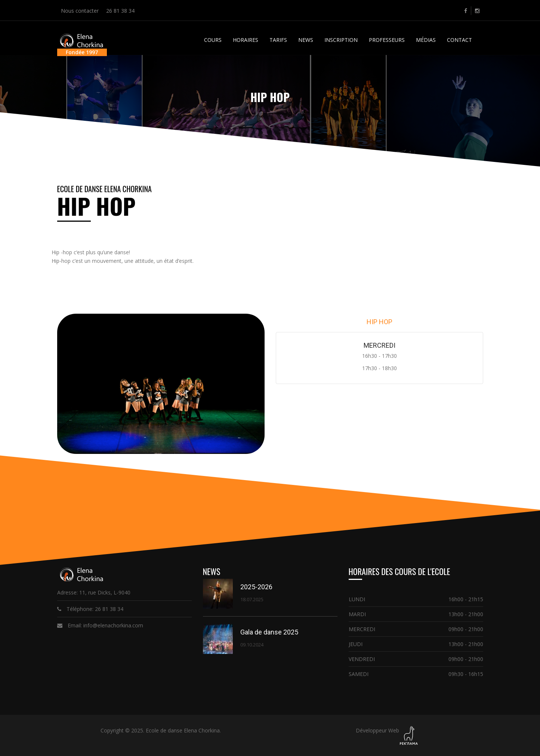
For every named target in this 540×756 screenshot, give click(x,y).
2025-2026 (256, 587)
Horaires (246, 40)
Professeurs (387, 40)
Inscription (341, 40)
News (306, 40)
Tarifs (278, 40)
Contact (459, 40)
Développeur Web (377, 730)
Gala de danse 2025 (269, 632)
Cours (213, 40)
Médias (426, 40)
